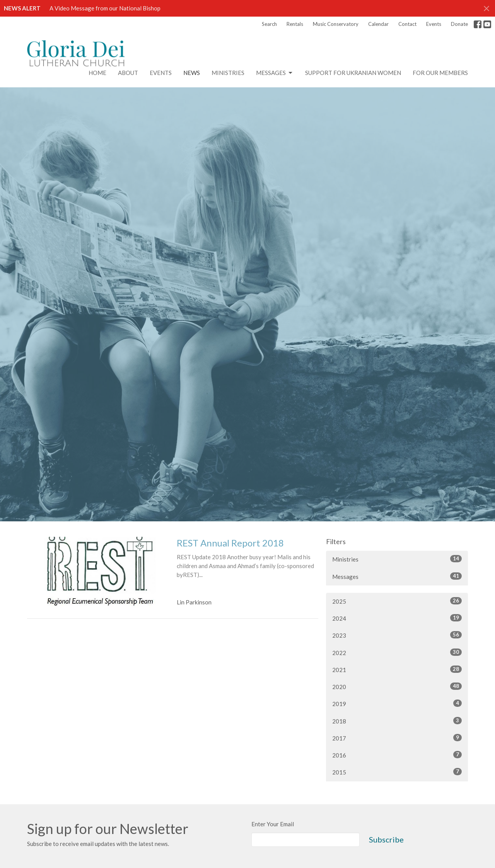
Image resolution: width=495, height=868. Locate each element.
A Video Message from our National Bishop (105, 8)
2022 (397, 652)
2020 (397, 686)
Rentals (295, 24)
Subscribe (386, 839)
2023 (397, 635)
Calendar (378, 24)
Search (269, 24)
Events (434, 24)
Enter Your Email (273, 824)
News (192, 73)
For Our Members (440, 73)
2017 (397, 738)
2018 (397, 721)
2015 (397, 772)
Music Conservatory (336, 24)
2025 (397, 601)
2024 (397, 618)
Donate (459, 24)
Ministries (228, 73)
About (128, 73)
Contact (407, 24)
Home (97, 73)
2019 (397, 703)
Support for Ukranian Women (353, 73)
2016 (397, 755)
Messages (275, 73)
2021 (397, 669)
